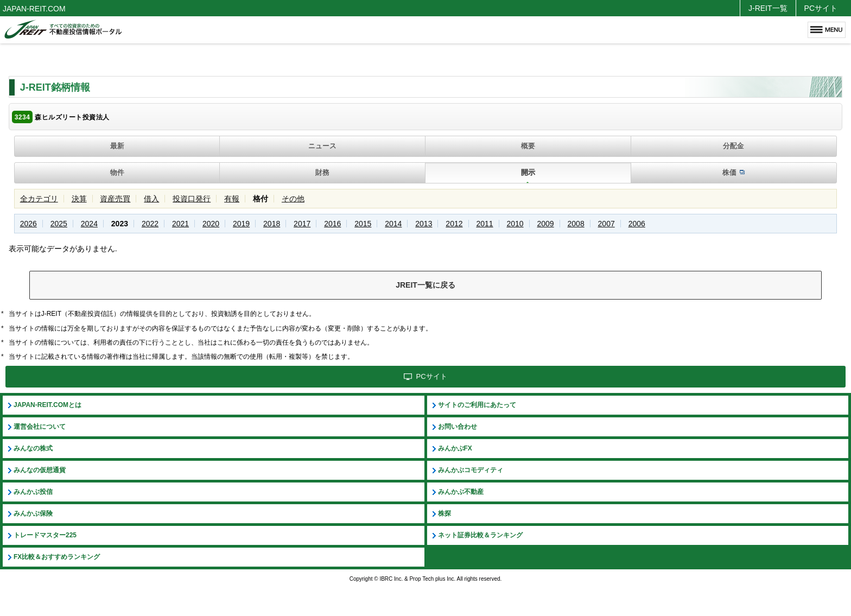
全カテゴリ (39, 199)
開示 (528, 172)
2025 (59, 224)
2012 (454, 224)
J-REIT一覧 (768, 8)
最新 (117, 146)
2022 (150, 224)
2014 (393, 224)
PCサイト (821, 8)
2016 (332, 224)
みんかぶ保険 (33, 513)
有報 (232, 199)
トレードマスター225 (45, 535)
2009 (545, 224)
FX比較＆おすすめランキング (57, 557)
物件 (117, 172)
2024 (89, 224)
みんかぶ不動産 (461, 492)
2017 (302, 224)
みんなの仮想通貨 (40, 470)
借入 (151, 199)
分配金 (733, 146)
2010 (515, 224)
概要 (528, 146)
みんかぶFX (455, 448)
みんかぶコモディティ (471, 470)
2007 (607, 224)
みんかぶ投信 (33, 492)
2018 (272, 224)
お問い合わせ (458, 427)
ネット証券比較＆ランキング (480, 535)
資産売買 (115, 199)
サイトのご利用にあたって (477, 405)
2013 (424, 224)
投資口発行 (192, 199)
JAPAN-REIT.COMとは (47, 405)
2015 (363, 224)
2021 (180, 224)
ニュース (322, 146)
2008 (576, 224)
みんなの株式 (33, 448)
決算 (79, 199)
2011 (484, 224)
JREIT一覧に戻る (426, 285)
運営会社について (40, 427)
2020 (211, 224)
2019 (241, 224)
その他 (293, 199)
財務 (322, 172)
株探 (444, 513)
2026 (28, 224)
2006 (637, 224)
